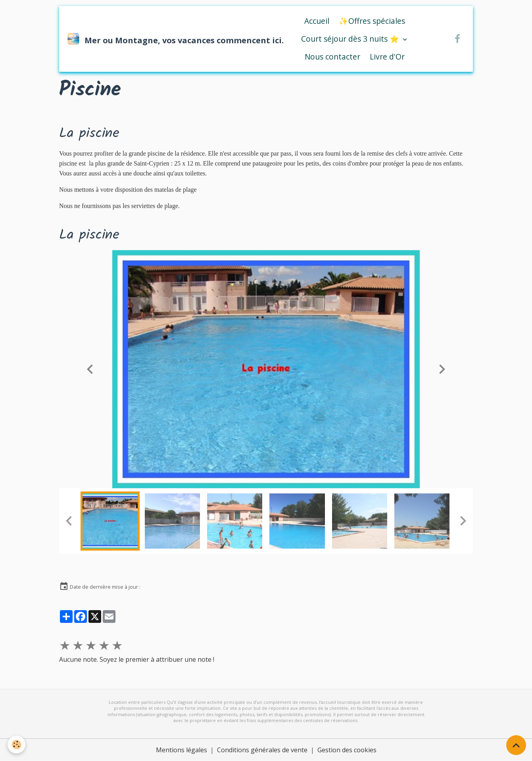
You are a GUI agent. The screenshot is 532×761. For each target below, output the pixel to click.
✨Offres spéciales (372, 21)
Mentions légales (181, 750)
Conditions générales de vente (262, 750)
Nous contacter (332, 57)
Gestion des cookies (347, 750)
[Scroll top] (516, 745)
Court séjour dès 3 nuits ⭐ (351, 39)
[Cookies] (17, 745)
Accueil (317, 21)
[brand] (167, 39)
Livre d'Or (387, 57)
